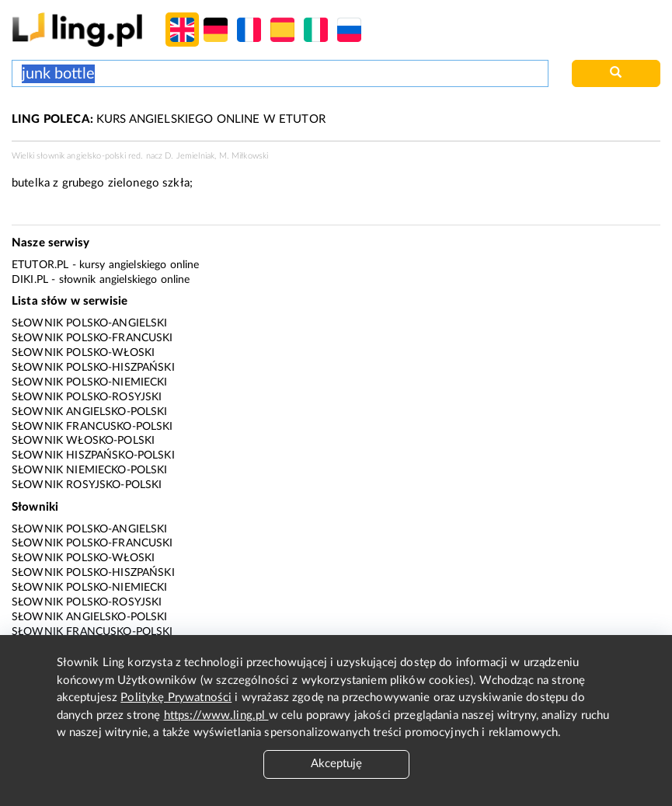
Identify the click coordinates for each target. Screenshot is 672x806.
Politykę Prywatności (176, 698)
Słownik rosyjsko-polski (87, 485)
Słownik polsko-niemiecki (90, 382)
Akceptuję (336, 764)
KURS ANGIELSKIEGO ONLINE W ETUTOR (169, 119)
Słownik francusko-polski (92, 427)
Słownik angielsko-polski (90, 412)
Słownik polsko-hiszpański (93, 368)
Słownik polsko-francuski (92, 338)
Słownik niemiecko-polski (90, 470)
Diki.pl (30, 280)
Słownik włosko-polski (83, 441)
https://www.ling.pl (216, 715)
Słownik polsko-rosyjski (87, 397)
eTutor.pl (40, 265)
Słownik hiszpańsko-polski (93, 455)
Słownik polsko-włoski (83, 353)
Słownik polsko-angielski (90, 323)
